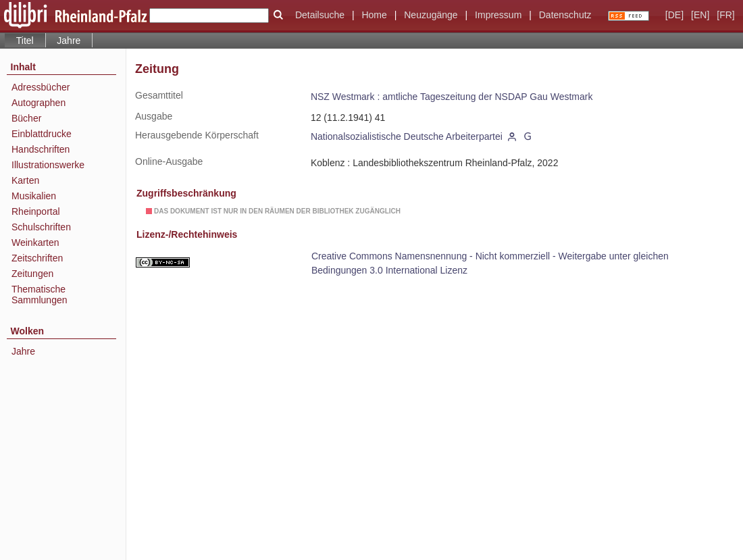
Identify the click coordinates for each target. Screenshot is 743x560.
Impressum (498, 15)
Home (374, 15)
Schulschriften (41, 227)
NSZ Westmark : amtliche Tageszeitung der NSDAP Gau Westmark (452, 97)
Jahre (69, 41)
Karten (25, 180)
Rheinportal (36, 211)
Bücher (26, 118)
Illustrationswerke (48, 165)
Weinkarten (35, 243)
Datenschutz (565, 15)
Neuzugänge (431, 15)
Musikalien (34, 196)
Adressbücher (41, 87)
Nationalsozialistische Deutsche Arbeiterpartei (407, 136)
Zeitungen (32, 274)
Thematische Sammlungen (40, 295)
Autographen (39, 103)
